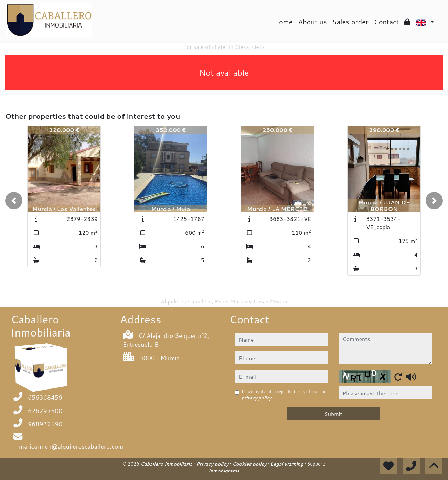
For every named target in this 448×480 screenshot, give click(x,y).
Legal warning (288, 464)
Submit (333, 414)
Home (283, 22)
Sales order (350, 22)
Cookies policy (250, 464)
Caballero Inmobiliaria (167, 464)
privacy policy (257, 398)
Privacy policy (213, 464)
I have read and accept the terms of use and (284, 394)
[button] (14, 201)
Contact (387, 22)
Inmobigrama (224, 471)
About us (313, 22)
